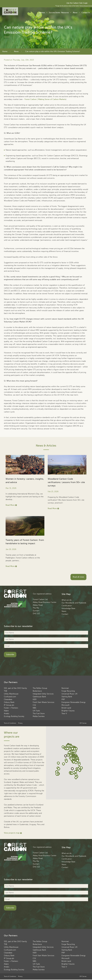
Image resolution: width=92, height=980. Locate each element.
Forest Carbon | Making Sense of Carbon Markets (45, 99)
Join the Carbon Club (74, 3)
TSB (5, 691)
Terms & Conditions (10, 723)
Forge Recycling (68, 691)
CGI (34, 705)
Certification (67, 606)
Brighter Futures (68, 711)
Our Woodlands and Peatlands (74, 603)
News (16, 51)
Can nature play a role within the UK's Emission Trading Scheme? (53, 51)
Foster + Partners (11, 708)
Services (42, 13)
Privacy (20, 723)
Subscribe (10, 654)
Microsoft (65, 705)
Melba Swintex (39, 716)
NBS (34, 708)
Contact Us (86, 13)
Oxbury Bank (9, 702)
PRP (63, 699)
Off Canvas (83, 723)
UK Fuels (36, 711)
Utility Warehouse (11, 694)
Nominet (65, 688)
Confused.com (10, 697)
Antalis (7, 714)
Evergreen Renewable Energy (74, 702)
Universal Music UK (69, 694)
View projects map (12, 833)
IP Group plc (9, 705)
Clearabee (8, 699)
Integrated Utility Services (43, 694)
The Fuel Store (39, 714)
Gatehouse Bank (39, 697)
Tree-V (64, 714)
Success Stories (55, 13)
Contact (65, 614)
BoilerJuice (37, 691)
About (75, 13)
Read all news (78, 577)
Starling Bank (67, 697)
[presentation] (21, 664)
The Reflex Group (40, 688)
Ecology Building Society (14, 716)
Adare (6, 711)
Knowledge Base (68, 608)
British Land (66, 708)
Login (86, 3)
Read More (10, 505)
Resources (65, 13)
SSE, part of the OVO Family (15, 688)
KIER (35, 699)
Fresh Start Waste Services (43, 702)
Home (5, 51)
